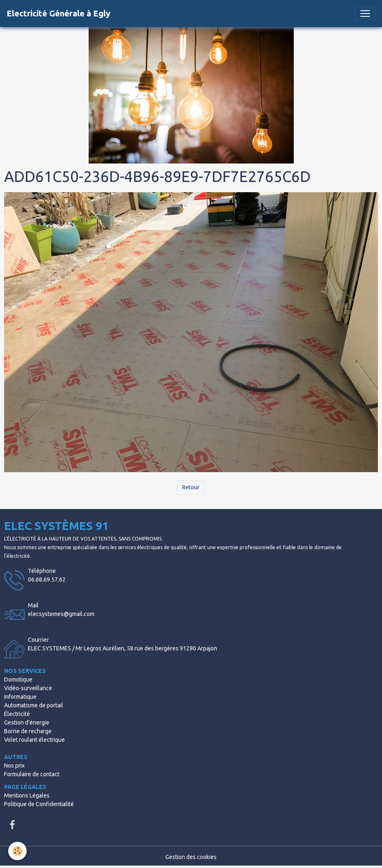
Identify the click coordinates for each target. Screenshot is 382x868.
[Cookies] (17, 851)
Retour (191, 487)
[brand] (58, 14)
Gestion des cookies (191, 857)
